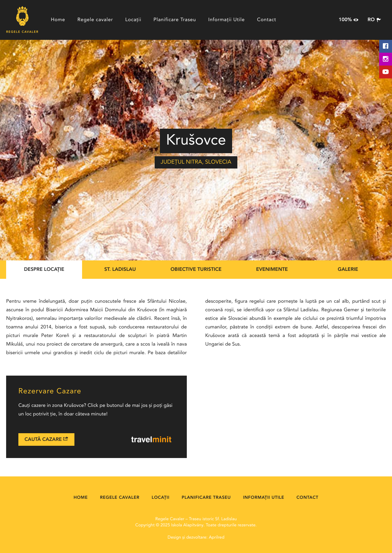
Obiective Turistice (196, 270)
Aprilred (217, 538)
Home (58, 20)
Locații (133, 20)
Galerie (348, 270)
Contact (267, 20)
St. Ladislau (120, 270)
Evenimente (272, 270)
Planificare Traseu (175, 20)
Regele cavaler (95, 20)
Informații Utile (226, 20)
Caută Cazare (46, 439)
